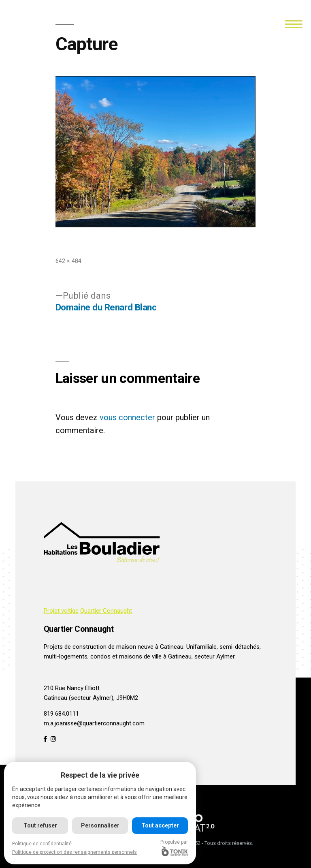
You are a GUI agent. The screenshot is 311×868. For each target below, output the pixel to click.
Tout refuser (40, 825)
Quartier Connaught (106, 611)
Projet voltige (61, 611)
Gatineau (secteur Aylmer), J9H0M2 (91, 698)
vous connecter (127, 417)
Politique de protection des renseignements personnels (75, 852)
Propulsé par (175, 848)
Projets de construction (75, 647)
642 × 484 (68, 261)
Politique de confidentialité (42, 844)
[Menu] (294, 23)
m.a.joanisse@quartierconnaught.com (94, 723)
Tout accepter (160, 825)
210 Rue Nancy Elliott (72, 688)
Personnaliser (100, 825)
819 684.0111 (61, 714)
